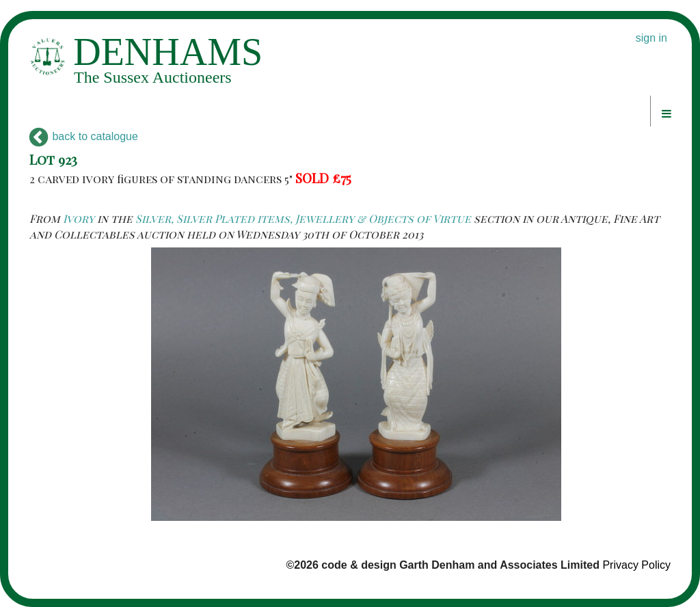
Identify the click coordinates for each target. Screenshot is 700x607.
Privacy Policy (636, 565)
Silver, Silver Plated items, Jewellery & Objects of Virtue (303, 218)
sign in (651, 38)
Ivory (79, 218)
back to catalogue (84, 136)
